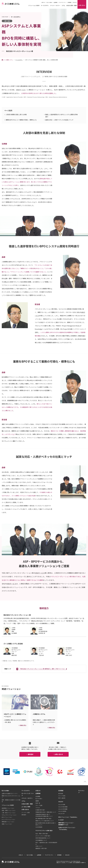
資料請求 (24, 815)
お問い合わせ (25, 809)
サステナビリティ (62, 2)
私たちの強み (49, 2)
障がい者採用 (62, 798)
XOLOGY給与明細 (63, 807)
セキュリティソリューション (9, 815)
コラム (63, 6)
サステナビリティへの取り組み (44, 831)
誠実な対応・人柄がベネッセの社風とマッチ (59, 120)
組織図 (37, 801)
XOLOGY (61, 802)
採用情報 (69, 2)
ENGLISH (75, 2)
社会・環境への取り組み (42, 834)
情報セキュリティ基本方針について (45, 821)
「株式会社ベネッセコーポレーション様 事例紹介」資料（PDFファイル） (42, 669)
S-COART (61, 820)
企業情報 (55, 2)
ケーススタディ (45, 6)
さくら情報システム (8, 60)
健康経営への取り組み (41, 848)
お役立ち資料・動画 (71, 6)
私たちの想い (39, 799)
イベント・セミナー (55, 6)
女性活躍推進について (41, 840)
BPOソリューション (7, 817)
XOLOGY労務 (62, 805)
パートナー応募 (26, 812)
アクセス (38, 808)
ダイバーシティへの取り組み (43, 836)
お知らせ (43, 2)
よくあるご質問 (26, 807)
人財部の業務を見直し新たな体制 (16, 114)
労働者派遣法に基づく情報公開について (46, 812)
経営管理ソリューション (8, 808)
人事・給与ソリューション (9, 813)
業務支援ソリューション (8, 822)
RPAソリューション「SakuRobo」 (68, 817)
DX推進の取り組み (40, 810)
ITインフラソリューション (8, 819)
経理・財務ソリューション (9, 810)
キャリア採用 (62, 796)
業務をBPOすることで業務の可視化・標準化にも (21, 120)
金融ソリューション (7, 824)
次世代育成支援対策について (43, 838)
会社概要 (38, 796)
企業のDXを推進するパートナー (10, 793)
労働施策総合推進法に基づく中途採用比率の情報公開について (44, 815)
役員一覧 (38, 803)
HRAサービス (21, 90)
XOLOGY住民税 (62, 811)
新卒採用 (61, 793)
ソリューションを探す (34, 6)
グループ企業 (39, 805)
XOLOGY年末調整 (63, 809)
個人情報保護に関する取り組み (43, 818)
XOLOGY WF (61, 814)
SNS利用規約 (39, 827)
